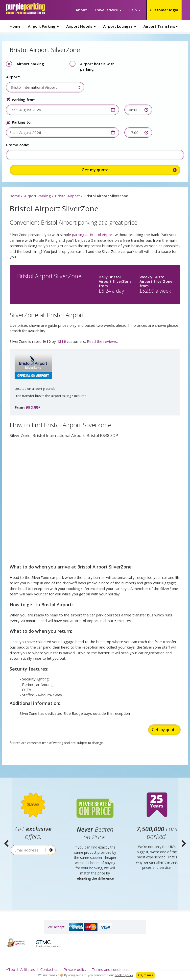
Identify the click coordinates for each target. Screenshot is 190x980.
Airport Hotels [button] (81, 26)
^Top (11, 969)
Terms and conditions (110, 969)
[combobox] (42, 87)
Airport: (13, 77)
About (81, 10)
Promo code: (17, 145)
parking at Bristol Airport (93, 235)
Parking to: (22, 122)
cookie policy (124, 975)
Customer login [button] (164, 10)
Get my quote (164, 730)
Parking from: (24, 100)
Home (15, 26)
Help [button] (134, 10)
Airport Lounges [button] (120, 26)
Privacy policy (75, 969)
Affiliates (28, 969)
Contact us (49, 969)
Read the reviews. (102, 342)
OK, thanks (145, 975)
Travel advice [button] (108, 10)
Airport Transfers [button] (161, 26)
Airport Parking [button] (43, 26)
